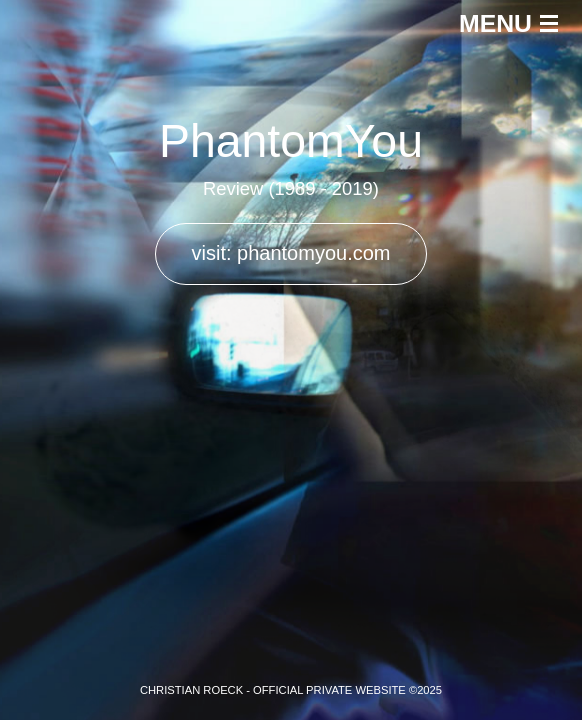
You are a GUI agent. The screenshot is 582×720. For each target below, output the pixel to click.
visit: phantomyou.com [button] (291, 253)
